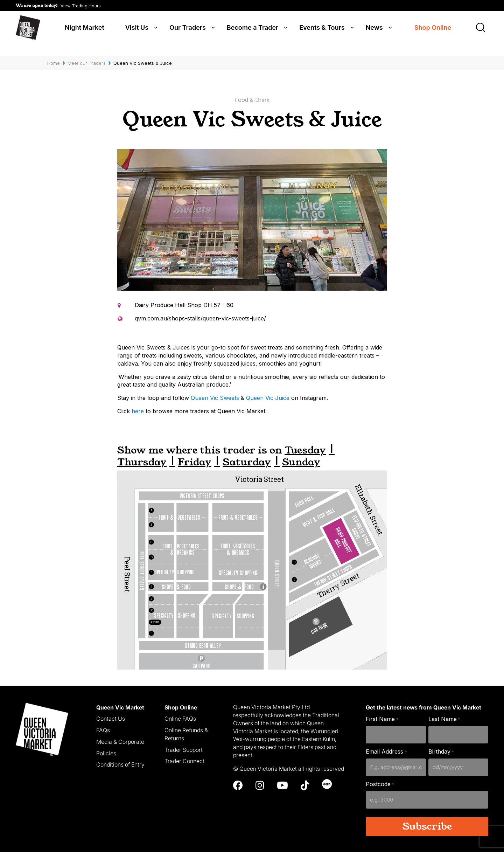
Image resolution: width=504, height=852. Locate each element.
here (138, 402)
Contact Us (111, 709)
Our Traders (188, 29)
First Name (382, 710)
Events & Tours (322, 29)
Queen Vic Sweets (215, 388)
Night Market (85, 29)
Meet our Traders (87, 54)
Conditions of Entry (120, 755)
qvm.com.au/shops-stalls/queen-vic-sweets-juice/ (200, 309)
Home (54, 54)
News (374, 29)
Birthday (441, 742)
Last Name (444, 710)
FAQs (103, 721)
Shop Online (433, 29)
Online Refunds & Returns (186, 725)
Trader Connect (184, 751)
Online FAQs (180, 709)
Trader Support (184, 740)
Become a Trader (253, 29)
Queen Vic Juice (268, 388)
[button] (58, 6)
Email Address (386, 742)
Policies (106, 743)
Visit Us (137, 29)
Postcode (380, 775)
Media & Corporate (120, 732)
